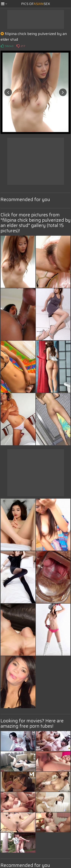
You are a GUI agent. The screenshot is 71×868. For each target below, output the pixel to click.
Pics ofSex (36, 4)
